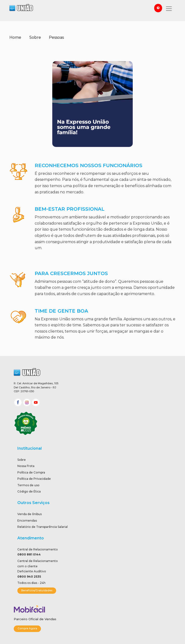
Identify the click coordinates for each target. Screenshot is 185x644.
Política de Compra (31, 472)
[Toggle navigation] (169, 9)
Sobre (35, 37)
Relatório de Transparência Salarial (43, 527)
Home (15, 37)
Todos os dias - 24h (31, 583)
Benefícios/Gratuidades (37, 590)
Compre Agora (27, 628)
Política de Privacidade (34, 479)
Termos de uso (28, 485)
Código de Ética (29, 491)
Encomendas (27, 521)
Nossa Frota (26, 466)
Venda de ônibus (30, 514)
